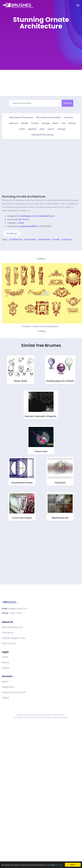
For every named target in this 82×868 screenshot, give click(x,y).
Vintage (61, 129)
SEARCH (67, 103)
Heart (55, 123)
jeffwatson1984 (29, 226)
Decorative (30, 239)
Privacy (6, 662)
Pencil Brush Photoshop (21, 117)
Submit (6, 697)
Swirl (42, 129)
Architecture (16, 239)
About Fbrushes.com (12, 627)
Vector (51, 129)
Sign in (5, 681)
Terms (5, 657)
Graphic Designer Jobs (14, 638)
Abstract (14, 123)
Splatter (32, 129)
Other (22, 129)
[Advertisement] (25, 57)
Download (12, 233)
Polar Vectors (9, 643)
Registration (8, 687)
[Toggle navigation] (78, 5)
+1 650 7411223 (16, 613)
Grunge (46, 123)
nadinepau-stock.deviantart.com (38, 216)
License (6, 667)
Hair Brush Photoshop (42, 134)
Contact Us (8, 632)
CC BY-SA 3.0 (22, 219)
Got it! (73, 862)
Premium (68, 117)
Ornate (56, 239)
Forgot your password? (14, 692)
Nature (72, 123)
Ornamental (44, 239)
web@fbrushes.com (18, 608)
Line (63, 123)
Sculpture (67, 239)
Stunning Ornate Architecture (24, 196)
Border (25, 123)
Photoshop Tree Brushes (48, 117)
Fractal (35, 123)
